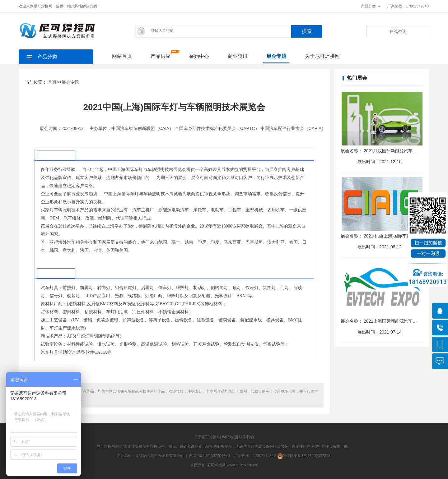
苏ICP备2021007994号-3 (210, 456)
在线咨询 (398, 31)
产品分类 (368, 6)
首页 (52, 82)
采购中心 (199, 56)
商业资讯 (238, 56)
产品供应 (161, 56)
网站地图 (230, 437)
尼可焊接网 (106, 446)
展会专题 (276, 56)
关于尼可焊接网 (322, 56)
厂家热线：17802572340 (408, 6)
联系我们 (246, 437)
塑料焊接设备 (154, 446)
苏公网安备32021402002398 (304, 456)
